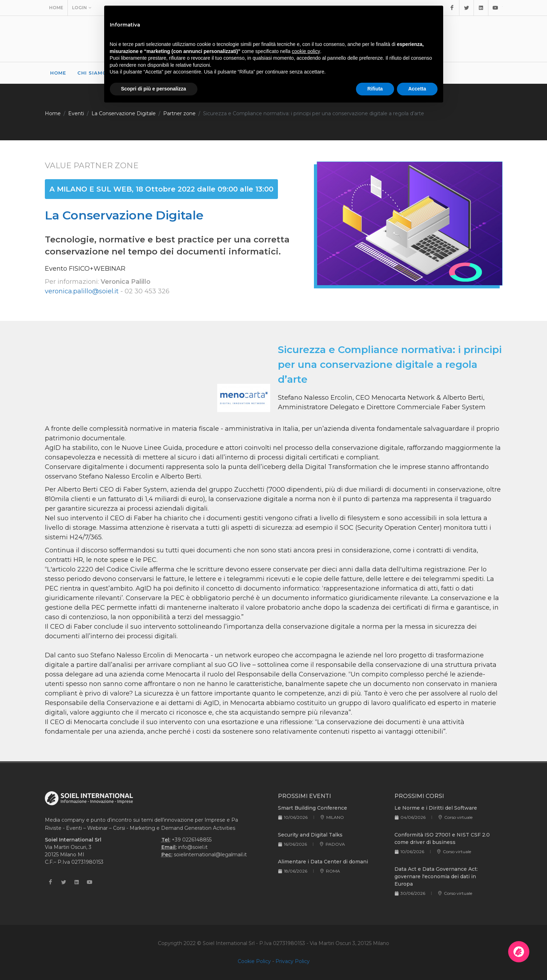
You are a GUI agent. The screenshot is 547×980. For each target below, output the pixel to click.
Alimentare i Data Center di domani (323, 862)
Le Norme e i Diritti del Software (436, 808)
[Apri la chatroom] (519, 952)
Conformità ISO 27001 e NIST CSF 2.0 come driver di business (442, 838)
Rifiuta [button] (375, 89)
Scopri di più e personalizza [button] (154, 89)
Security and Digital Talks (310, 835)
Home (56, 8)
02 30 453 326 (147, 291)
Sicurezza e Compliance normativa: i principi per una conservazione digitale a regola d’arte (314, 113)
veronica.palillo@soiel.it (82, 291)
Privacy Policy (293, 961)
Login (82, 8)
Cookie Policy (254, 961)
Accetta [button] (417, 89)
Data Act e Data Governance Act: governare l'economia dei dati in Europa (436, 876)
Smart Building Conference (313, 808)
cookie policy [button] (306, 51)
